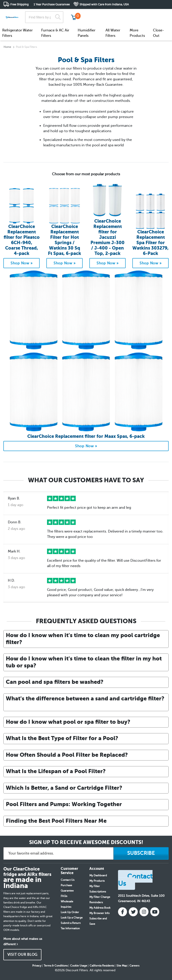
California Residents (102, 966)
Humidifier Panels (87, 33)
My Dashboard (98, 875)
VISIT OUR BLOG (23, 955)
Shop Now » (22, 263)
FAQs (64, 896)
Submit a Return (71, 923)
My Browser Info (99, 913)
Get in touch (159, 14)
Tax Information (70, 928)
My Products (97, 881)
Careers (134, 966)
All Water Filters (113, 33)
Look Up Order (70, 912)
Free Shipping (19, 4)
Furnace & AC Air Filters (55, 33)
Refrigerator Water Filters (17, 33)
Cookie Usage (79, 966)
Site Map (122, 966)
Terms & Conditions (56, 966)
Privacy (37, 966)
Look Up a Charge (72, 918)
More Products (137, 33)
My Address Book (100, 908)
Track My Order (97, 13)
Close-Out (159, 33)
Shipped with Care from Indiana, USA (104, 4)
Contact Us (68, 880)
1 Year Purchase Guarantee (52, 4)
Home (7, 47)
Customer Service (129, 13)
